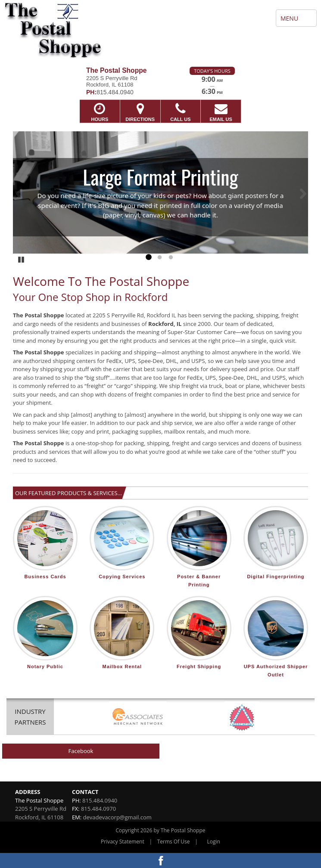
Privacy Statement (123, 842)
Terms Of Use (174, 842)
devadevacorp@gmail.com (117, 817)
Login (214, 842)
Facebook (81, 751)
